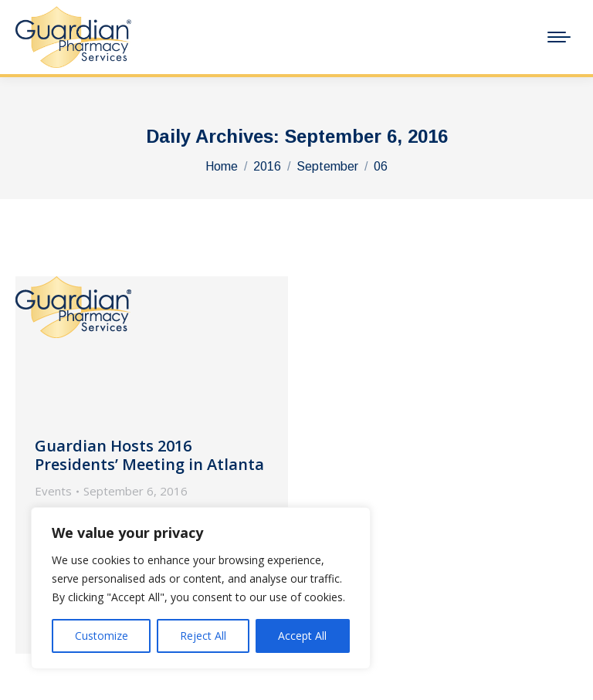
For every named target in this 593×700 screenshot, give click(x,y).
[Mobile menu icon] (559, 37)
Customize (102, 636)
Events (53, 491)
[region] (201, 588)
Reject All (203, 636)
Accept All (302, 636)
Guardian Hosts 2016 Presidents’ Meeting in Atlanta (149, 455)
